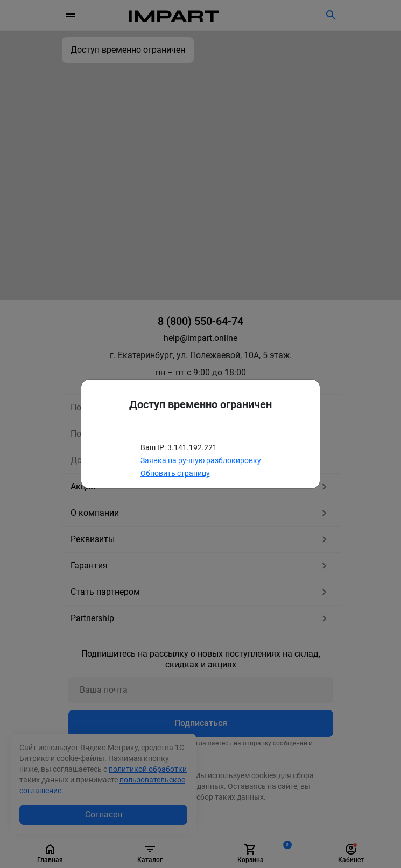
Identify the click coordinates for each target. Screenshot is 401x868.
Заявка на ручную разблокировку (201, 460)
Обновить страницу (175, 473)
